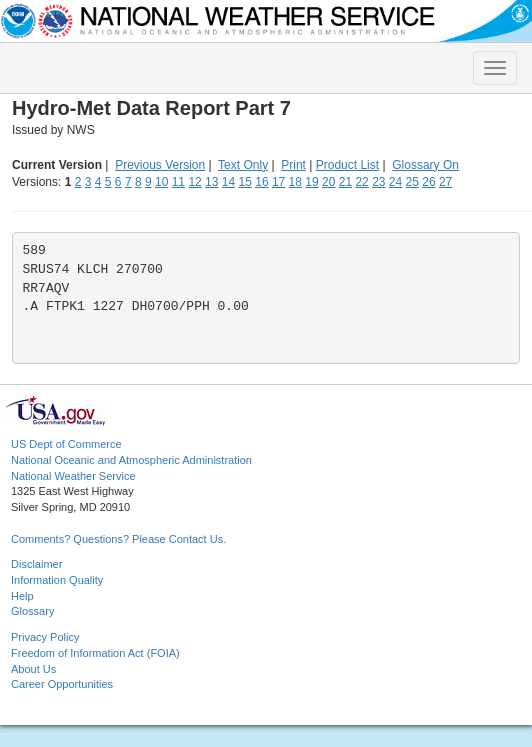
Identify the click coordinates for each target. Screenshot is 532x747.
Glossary (32, 611)
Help (22, 596)
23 (378, 182)
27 (445, 182)
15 (245, 182)
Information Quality (57, 580)
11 (178, 182)
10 (161, 182)
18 (295, 182)
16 (261, 182)
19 (311, 182)
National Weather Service (73, 476)
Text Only (243, 165)
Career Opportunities (62, 684)
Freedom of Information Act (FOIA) (95, 653)
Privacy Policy (45, 637)
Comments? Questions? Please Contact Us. (118, 539)
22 (361, 182)
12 (194, 182)
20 (328, 182)
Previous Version (160, 165)
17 (278, 182)
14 (228, 182)
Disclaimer (36, 564)
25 (412, 182)
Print (293, 165)
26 (428, 182)
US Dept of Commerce (66, 444)
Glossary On (425, 165)
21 (345, 182)
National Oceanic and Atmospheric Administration (131, 460)
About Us (33, 669)
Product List (347, 165)
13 (211, 182)
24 (395, 182)
